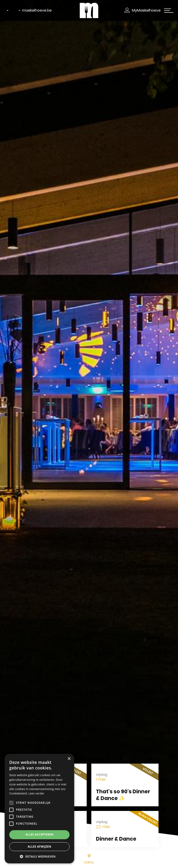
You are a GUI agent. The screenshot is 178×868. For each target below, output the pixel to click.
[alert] (39, 809)
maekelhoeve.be (37, 10)
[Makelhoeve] (89, 11)
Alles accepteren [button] (40, 834)
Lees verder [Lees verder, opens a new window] (37, 793)
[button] (39, 857)
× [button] (69, 759)
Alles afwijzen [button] (39, 847)
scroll (89, 862)
